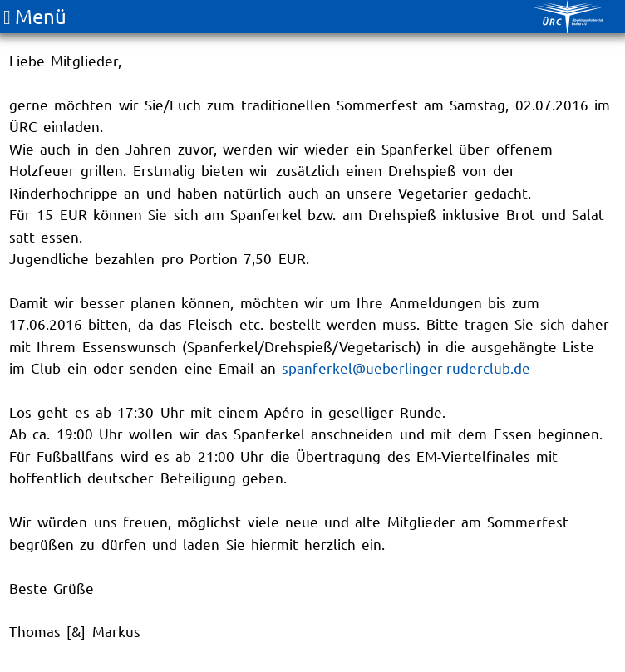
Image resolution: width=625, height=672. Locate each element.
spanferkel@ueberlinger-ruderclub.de (406, 368)
